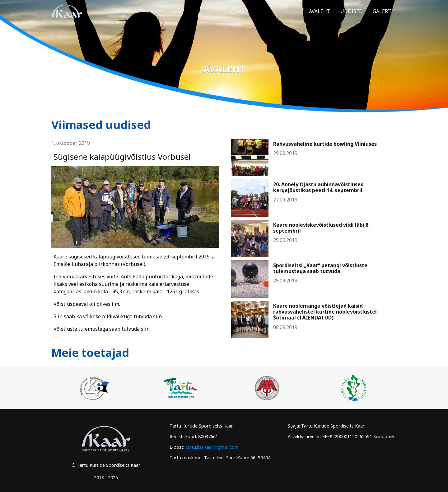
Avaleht (320, 17)
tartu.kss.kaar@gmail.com (212, 447)
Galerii (382, 17)
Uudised (352, 17)
